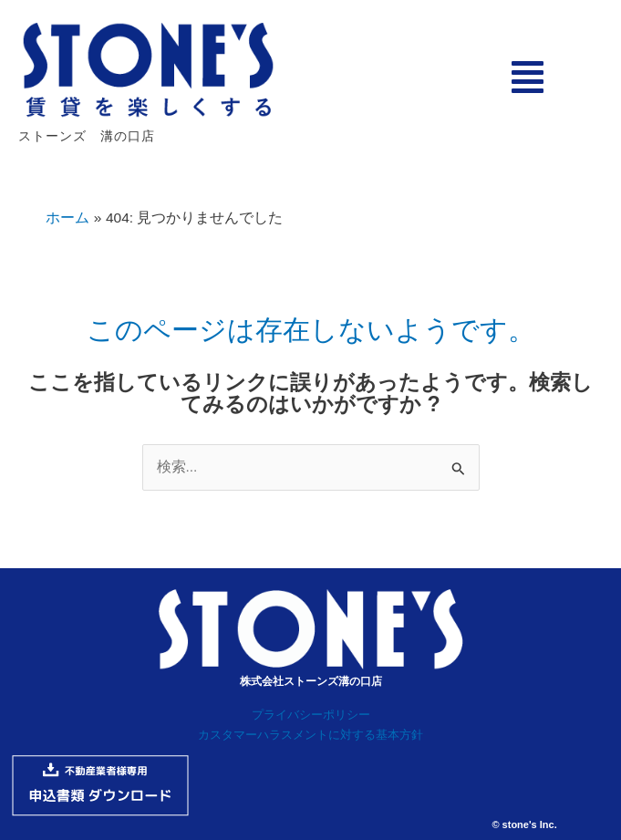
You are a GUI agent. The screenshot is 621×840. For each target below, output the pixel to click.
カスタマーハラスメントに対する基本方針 (310, 735)
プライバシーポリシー (311, 715)
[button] (528, 77)
